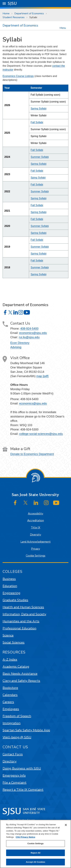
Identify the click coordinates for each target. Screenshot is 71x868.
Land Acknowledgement (36, 542)
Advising (16, 347)
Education (10, 586)
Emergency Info (14, 776)
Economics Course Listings (18, 76)
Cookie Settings (36, 556)
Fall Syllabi (37, 122)
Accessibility (36, 514)
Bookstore (10, 688)
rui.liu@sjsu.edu (29, 337)
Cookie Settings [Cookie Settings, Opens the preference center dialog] (35, 843)
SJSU (12, 3)
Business (9, 579)
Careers (8, 702)
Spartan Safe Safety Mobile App (26, 730)
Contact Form (13, 754)
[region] (35, 844)
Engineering (11, 593)
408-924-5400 (29, 329)
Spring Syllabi (39, 109)
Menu (63, 28)
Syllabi (33, 17)
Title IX (35, 528)
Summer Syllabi (40, 157)
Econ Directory (20, 343)
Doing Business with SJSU (22, 768)
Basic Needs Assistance (20, 674)
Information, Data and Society (24, 614)
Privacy (36, 549)
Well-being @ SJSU (17, 737)
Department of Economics (29, 13)
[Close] (66, 825)
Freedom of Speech (17, 716)
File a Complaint (15, 783)
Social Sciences (14, 642)
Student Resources (14, 17)
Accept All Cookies (35, 862)
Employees (11, 709)
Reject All (35, 853)
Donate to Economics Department (32, 454)
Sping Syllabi (38, 178)
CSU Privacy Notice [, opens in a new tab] (25, 837)
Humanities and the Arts (21, 621)
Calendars (10, 695)
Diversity (36, 535)
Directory (10, 761)
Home (6, 13)
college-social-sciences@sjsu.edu (41, 434)
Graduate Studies (15, 600)
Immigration (12, 723)
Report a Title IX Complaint (23, 790)
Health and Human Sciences (23, 607)
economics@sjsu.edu (33, 333)
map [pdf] (42, 376)
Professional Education (19, 628)
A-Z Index (10, 660)
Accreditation (36, 521)
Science (8, 635)
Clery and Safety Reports (21, 681)
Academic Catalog (16, 667)
